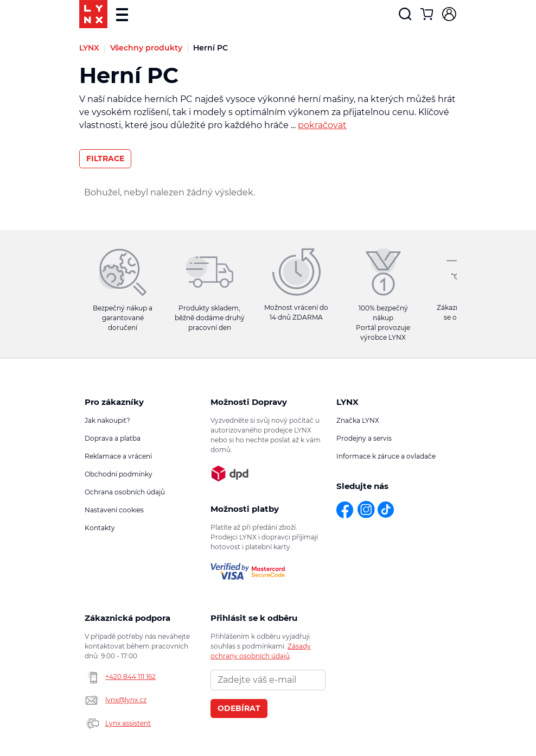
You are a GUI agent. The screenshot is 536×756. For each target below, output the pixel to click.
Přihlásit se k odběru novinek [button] (254, 618)
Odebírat (239, 708)
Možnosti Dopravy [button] (249, 402)
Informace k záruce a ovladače (386, 456)
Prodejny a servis (364, 438)
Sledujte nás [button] (362, 486)
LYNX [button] (347, 402)
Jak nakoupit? (107, 420)
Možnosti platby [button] (245, 509)
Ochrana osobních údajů (125, 492)
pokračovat (322, 125)
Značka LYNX (358, 420)
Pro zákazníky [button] (114, 402)
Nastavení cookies (114, 510)
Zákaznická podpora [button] (127, 618)
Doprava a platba (113, 438)
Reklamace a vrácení (118, 456)
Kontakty (100, 528)
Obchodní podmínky (119, 474)
